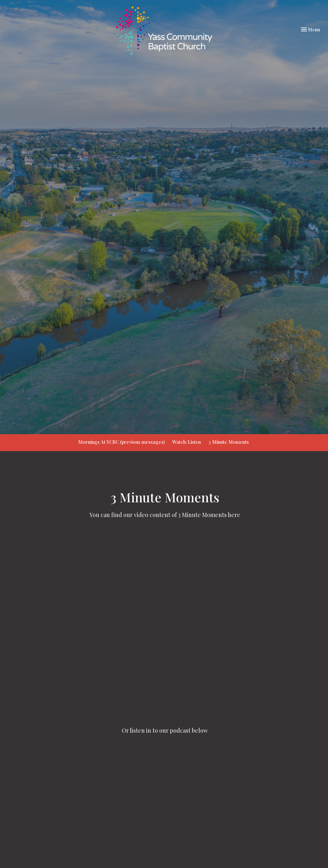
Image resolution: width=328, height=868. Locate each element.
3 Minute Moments (229, 442)
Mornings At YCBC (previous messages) (121, 442)
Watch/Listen (187, 442)
